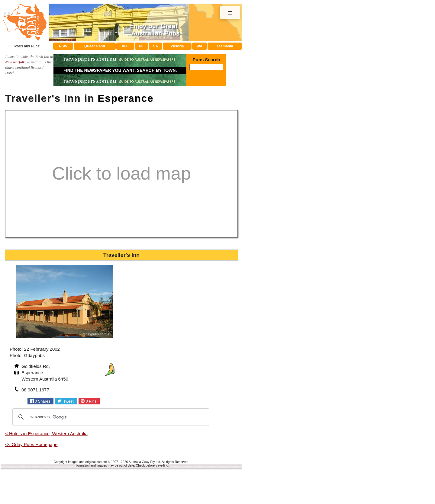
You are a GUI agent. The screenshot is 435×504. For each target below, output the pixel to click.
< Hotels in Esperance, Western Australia (46, 434)
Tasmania (225, 46)
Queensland (95, 46)
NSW (63, 46)
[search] (110, 417)
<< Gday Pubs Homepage (31, 444)
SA (156, 46)
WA (200, 46)
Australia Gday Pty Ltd (144, 462)
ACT (126, 46)
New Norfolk (15, 62)
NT (141, 46)
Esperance (126, 98)
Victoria (177, 46)
